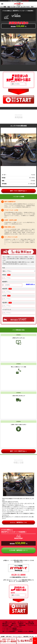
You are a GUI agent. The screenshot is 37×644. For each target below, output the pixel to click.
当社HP (13, 513)
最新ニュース (14, 625)
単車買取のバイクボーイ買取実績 (25, 631)
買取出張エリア (6, 624)
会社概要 (3, 637)
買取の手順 (31, 622)
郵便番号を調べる (30, 284)
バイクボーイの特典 (7, 627)
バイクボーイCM (18, 627)
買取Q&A (14, 624)
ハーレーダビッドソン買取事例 (9, 628)
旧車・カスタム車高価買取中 (9, 631)
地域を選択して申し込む (29, 637)
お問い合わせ (9, 637)
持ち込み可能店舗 (30, 624)
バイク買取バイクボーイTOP (9, 622)
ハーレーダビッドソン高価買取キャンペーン (12, 630)
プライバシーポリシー (17, 637)
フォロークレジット (32, 625)
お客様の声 (21, 624)
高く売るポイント (22, 622)
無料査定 (18, 319)
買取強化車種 (22, 625)
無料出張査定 (5, 625)
